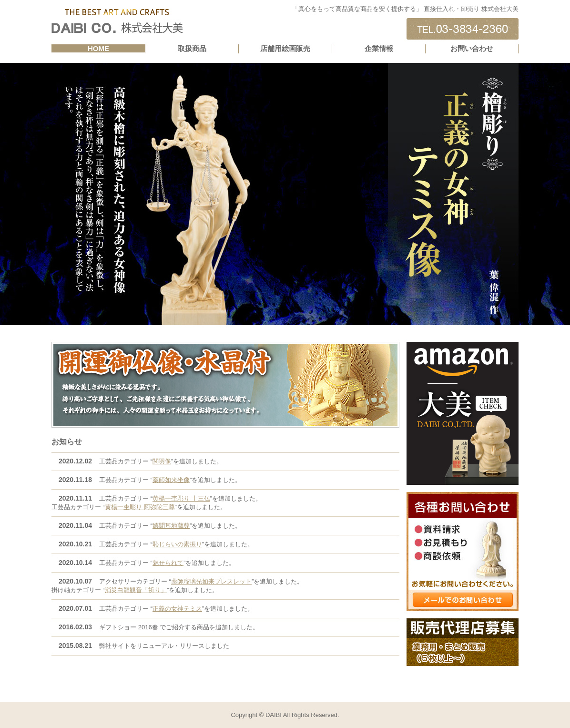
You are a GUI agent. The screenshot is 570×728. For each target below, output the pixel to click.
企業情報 (379, 48)
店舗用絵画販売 (285, 48)
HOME (98, 48)
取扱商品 (192, 48)
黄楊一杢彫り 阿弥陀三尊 (140, 507)
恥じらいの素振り (177, 544)
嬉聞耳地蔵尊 (171, 526)
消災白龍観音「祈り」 (136, 590)
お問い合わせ (472, 48)
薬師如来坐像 (171, 480)
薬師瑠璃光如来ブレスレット (211, 581)
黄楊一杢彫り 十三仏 (181, 498)
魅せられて (168, 563)
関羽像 (162, 461)
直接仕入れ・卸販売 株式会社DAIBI (117, 21)
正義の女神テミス (177, 609)
